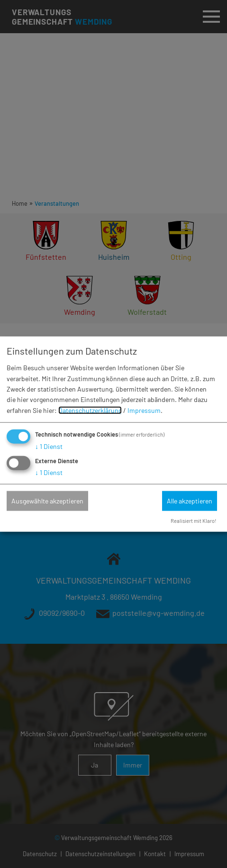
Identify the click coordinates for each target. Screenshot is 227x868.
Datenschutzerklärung (90, 410)
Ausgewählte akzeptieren (47, 501)
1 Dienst (49, 446)
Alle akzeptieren (190, 501)
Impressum (144, 410)
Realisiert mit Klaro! (194, 521)
